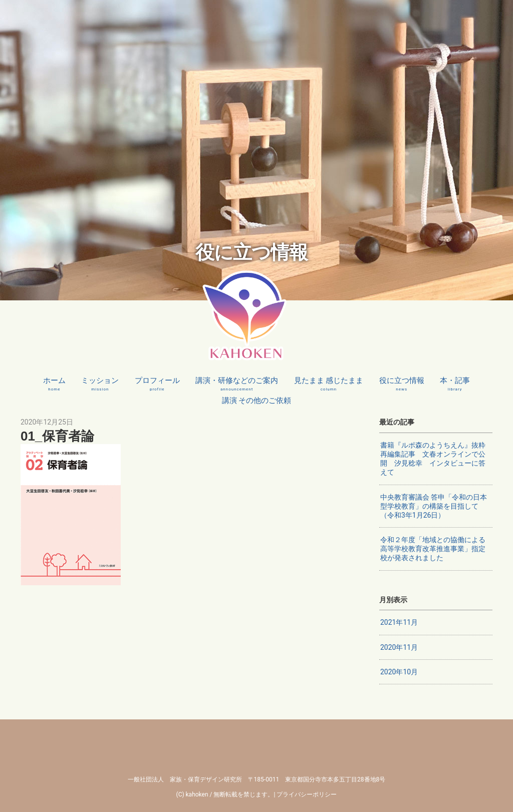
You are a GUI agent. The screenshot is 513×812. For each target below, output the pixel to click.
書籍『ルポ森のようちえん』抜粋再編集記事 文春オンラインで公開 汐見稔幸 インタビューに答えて (433, 459)
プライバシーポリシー (307, 794)
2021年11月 (399, 622)
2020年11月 (399, 647)
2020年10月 (399, 672)
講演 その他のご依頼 (257, 404)
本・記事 (455, 384)
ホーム (54, 384)
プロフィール (157, 384)
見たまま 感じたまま (329, 384)
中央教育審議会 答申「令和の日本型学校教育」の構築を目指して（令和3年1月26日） (434, 506)
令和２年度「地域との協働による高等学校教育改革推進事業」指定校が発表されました (433, 549)
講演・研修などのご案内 (237, 384)
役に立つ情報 (402, 384)
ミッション (100, 384)
